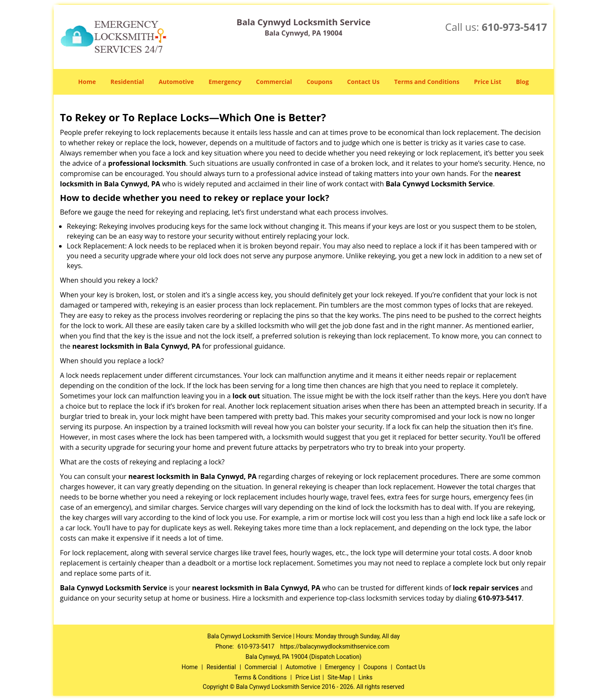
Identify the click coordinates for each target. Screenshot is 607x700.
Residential (127, 82)
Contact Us (363, 82)
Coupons (319, 82)
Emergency (225, 82)
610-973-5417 (514, 27)
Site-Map (339, 677)
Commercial (274, 82)
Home (87, 82)
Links (365, 677)
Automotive (176, 82)
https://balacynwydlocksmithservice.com (335, 646)
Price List (488, 82)
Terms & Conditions (261, 677)
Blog (522, 82)
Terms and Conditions (427, 82)
